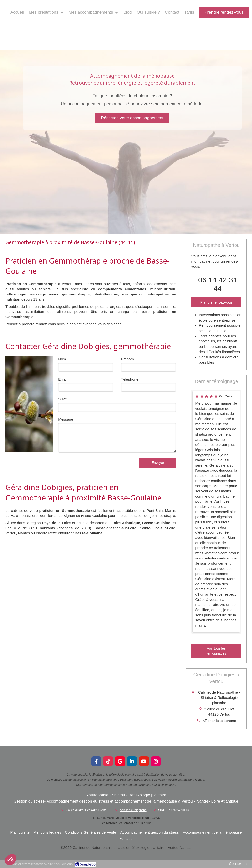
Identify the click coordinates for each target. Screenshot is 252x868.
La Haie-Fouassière (22, 516)
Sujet (62, 399)
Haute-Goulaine (94, 516)
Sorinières (48, 516)
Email (63, 379)
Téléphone (130, 379)
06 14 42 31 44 (218, 284)
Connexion (238, 863)
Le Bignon (67, 516)
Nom (62, 359)
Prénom (127, 359)
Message (66, 419)
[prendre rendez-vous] (224, 12)
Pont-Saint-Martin (161, 510)
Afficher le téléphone (219, 721)
